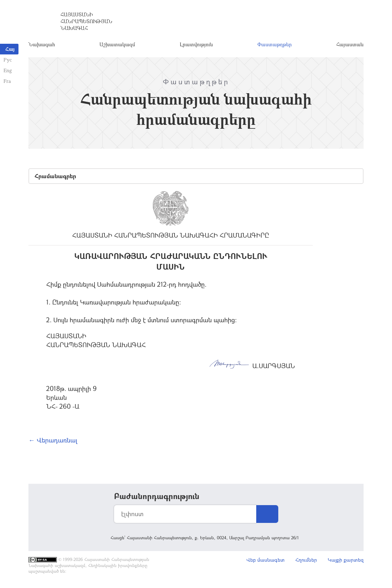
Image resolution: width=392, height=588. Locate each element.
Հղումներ (306, 560)
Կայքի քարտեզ (346, 560)
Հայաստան (350, 44)
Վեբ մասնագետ (265, 560)
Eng (8, 70)
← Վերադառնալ (53, 440)
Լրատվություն (196, 44)
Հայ (10, 49)
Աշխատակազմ (117, 44)
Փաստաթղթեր (275, 44)
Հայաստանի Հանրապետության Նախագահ (86, 21)
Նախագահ (42, 44)
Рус (8, 60)
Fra (7, 81)
